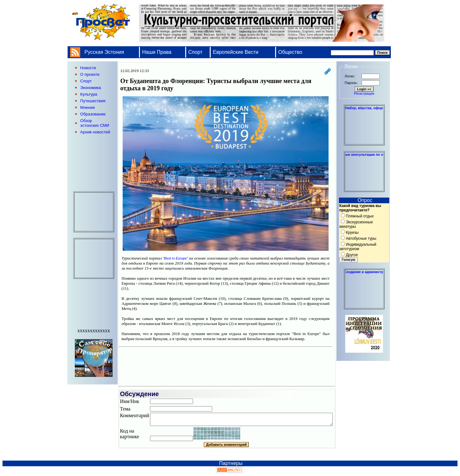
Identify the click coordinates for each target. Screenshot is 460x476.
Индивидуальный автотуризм (358, 247)
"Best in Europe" (175, 258)
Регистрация (364, 93)
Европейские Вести (236, 52)
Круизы (352, 232)
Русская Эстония (104, 52)
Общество (290, 52)
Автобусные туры (361, 238)
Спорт (195, 52)
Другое (352, 255)
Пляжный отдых (360, 216)
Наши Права (158, 52)
